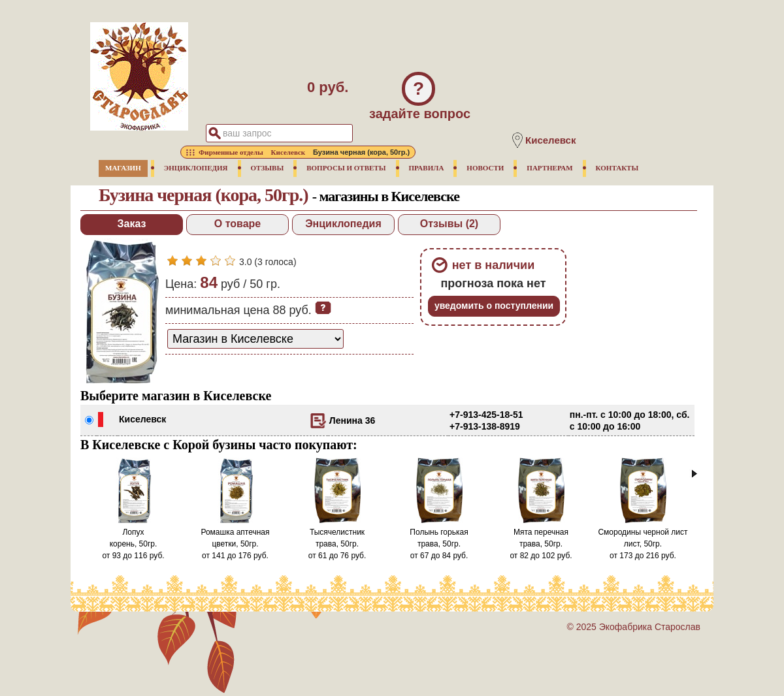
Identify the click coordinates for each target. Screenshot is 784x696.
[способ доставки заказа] (255, 339)
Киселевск (142, 419)
